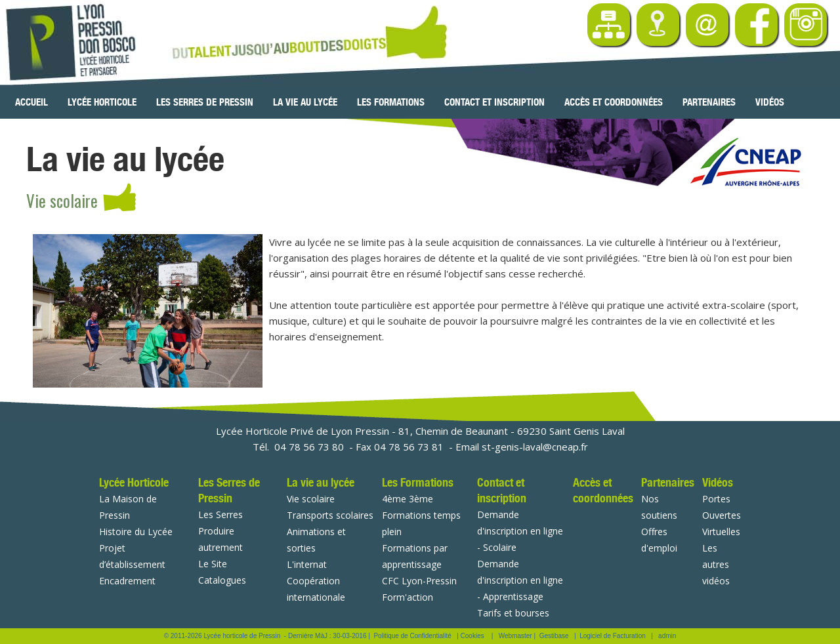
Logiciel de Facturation (613, 636)
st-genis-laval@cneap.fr (535, 447)
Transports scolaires (330, 515)
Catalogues (222, 580)
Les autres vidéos (716, 564)
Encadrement (127, 581)
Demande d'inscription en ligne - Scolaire (520, 531)
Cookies (472, 636)
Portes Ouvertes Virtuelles (722, 515)
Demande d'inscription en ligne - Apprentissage (520, 580)
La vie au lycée (305, 102)
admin (667, 636)
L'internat (307, 564)
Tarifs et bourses (513, 613)
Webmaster (515, 636)
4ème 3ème (408, 499)
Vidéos (770, 102)
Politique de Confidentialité (412, 636)
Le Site (213, 564)
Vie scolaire (311, 499)
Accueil (31, 102)
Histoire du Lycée (136, 532)
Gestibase (554, 636)
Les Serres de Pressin (205, 102)
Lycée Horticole (102, 102)
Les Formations (391, 102)
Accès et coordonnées (614, 102)
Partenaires (709, 102)
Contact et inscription (494, 102)
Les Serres (220, 514)
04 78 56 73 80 (309, 447)
